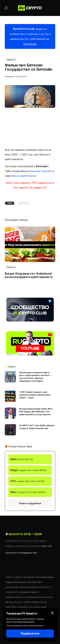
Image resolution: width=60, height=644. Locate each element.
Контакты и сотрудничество (21, 553)
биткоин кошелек (41, 171)
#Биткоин (24, 203)
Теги (10, 203)
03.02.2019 (21, 77)
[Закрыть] (52, 614)
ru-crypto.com (45, 546)
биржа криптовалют (24, 176)
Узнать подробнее (30, 503)
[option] (30, 253)
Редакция (10, 77)
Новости (11, 60)
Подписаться (30, 634)
